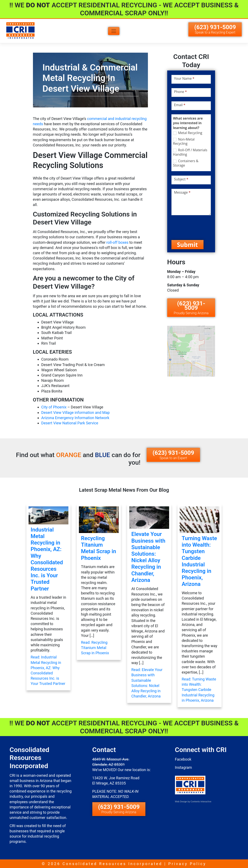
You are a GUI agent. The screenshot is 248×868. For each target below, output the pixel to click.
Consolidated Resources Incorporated (112, 864)
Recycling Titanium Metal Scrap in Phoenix (99, 548)
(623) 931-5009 (215, 29)
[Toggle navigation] (114, 31)
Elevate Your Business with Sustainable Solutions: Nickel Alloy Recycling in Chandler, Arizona (148, 557)
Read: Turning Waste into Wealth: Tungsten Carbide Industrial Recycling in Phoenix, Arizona (199, 690)
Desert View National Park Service (70, 423)
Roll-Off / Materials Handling (190, 152)
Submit (187, 245)
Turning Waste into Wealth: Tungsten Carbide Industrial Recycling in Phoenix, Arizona (199, 561)
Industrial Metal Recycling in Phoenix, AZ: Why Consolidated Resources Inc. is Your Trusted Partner (47, 559)
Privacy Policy (187, 864)
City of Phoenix (54, 407)
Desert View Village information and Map (76, 412)
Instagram (183, 767)
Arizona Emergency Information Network (75, 418)
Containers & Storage (186, 163)
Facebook (183, 759)
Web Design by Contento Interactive (193, 802)
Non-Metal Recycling (184, 142)
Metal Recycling (188, 133)
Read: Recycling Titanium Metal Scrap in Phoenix (95, 648)
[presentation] (203, 228)
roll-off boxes (117, 242)
